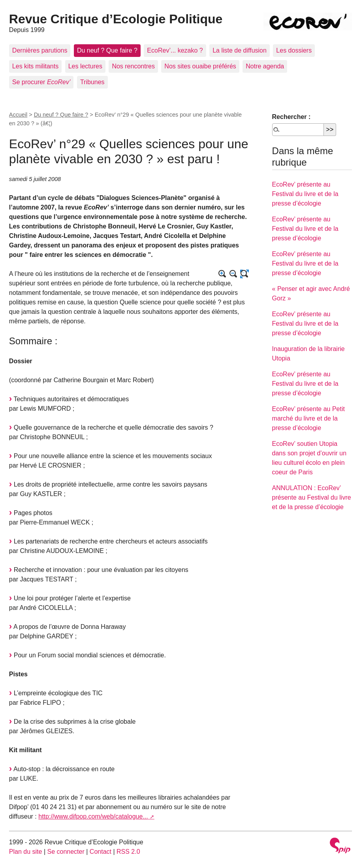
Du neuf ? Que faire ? (107, 50)
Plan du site (26, 852)
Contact (101, 852)
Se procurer (41, 82)
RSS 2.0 (128, 852)
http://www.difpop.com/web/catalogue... (93, 816)
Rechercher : (291, 117)
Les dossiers (294, 50)
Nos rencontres (133, 66)
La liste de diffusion (240, 50)
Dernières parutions (40, 50)
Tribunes (92, 82)
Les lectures (85, 66)
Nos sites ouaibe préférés (200, 66)
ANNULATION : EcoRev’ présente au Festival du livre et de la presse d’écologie (312, 497)
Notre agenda (265, 66)
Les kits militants (35, 66)
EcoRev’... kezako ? (175, 50)
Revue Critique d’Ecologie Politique (116, 19)
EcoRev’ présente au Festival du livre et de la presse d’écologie (305, 194)
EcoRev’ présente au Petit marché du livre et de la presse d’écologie (308, 418)
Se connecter (66, 852)
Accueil (18, 115)
